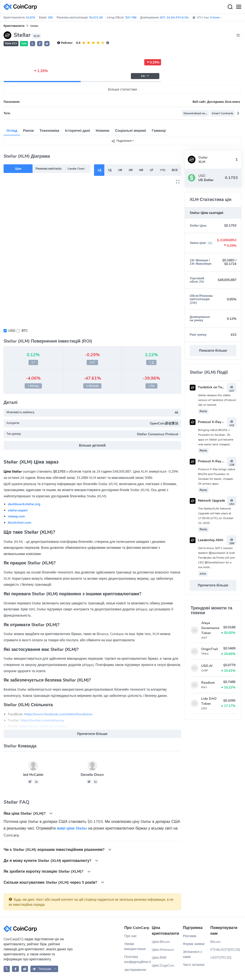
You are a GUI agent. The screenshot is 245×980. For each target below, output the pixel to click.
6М (141, 170)
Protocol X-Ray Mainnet (212, 422)
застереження (135, 970)
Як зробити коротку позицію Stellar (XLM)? (47, 871)
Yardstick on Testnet (210, 387)
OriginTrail (210, 649)
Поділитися (121, 141)
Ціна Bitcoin (161, 942)
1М (120, 170)
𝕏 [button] (33, 44)
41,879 (30, 17)
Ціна (18, 169)
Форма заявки (194, 944)
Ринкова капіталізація (49, 169)
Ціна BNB (159, 958)
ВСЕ (175, 170)
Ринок (28, 131)
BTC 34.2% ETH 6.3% (174, 17)
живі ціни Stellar (72, 828)
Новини (103, 131)
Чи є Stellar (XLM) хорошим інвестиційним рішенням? (58, 850)
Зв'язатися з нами (192, 954)
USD (12, 331)
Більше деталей (92, 445)
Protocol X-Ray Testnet (212, 461)
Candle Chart (76, 169)
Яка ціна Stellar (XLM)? (28, 813)
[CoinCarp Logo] (22, 7)
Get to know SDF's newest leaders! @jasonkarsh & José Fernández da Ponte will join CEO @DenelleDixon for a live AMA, (217, 558)
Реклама (189, 936)
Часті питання (194, 965)
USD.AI (207, 666)
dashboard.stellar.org (24, 504)
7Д (110, 170)
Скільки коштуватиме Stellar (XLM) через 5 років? (54, 882)
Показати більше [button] (213, 351)
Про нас (131, 936)
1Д (99, 170)
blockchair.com (19, 523)
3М (131, 170)
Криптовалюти (14, 26)
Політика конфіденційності (138, 959)
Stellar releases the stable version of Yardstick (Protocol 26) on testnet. (217, 400)
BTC (25, 331)
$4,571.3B (96, 17)
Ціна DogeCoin (163, 966)
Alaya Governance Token (210, 628)
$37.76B (131, 17)
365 (50, 17)
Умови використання (135, 946)
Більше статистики (123, 89)
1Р (151, 170)
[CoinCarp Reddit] (25, 969)
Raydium (208, 683)
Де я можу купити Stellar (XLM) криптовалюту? (51, 861)
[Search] (230, 7)
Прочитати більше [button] (92, 734)
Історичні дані (78, 131)
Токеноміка (49, 131)
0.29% (153, 62)
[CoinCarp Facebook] (15, 969)
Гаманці (159, 131)
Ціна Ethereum (163, 950)
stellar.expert (18, 510)
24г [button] (145, 76)
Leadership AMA (206, 540)
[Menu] (239, 7)
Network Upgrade (207, 501)
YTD (163, 170)
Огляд (12, 131)
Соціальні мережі (131, 131)
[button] (40, 44)
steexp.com (16, 516)
